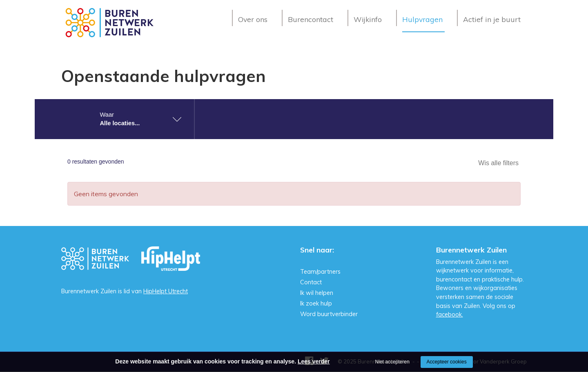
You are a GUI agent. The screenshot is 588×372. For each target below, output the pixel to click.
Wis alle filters (498, 163)
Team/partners (320, 272)
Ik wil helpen (317, 293)
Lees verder (314, 361)
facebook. (450, 314)
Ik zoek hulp (316, 303)
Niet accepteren (392, 362)
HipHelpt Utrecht (166, 291)
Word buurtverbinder (329, 314)
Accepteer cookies (447, 362)
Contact (311, 282)
